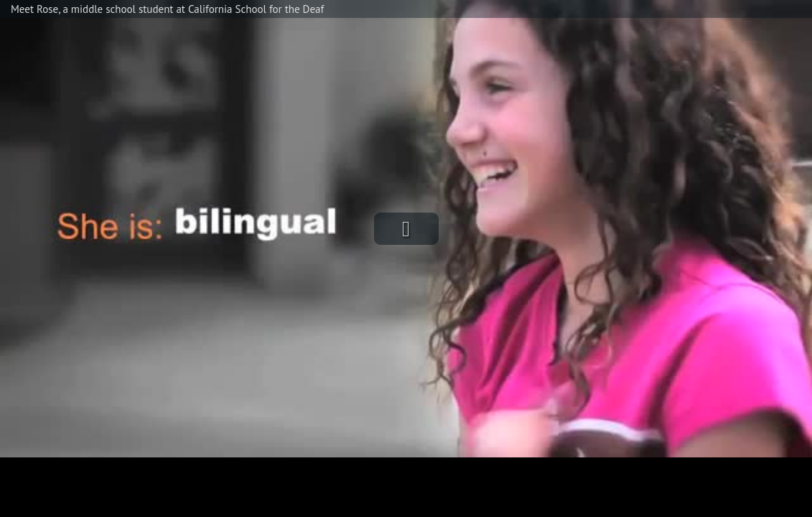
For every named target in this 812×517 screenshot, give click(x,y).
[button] (406, 229)
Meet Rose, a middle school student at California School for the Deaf (167, 9)
